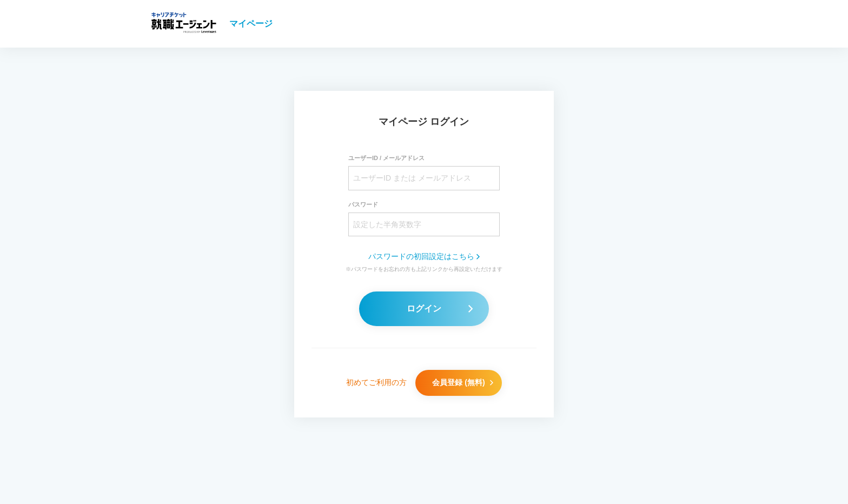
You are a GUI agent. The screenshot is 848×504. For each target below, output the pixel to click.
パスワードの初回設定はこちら (424, 256)
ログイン (440, 309)
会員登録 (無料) (463, 382)
